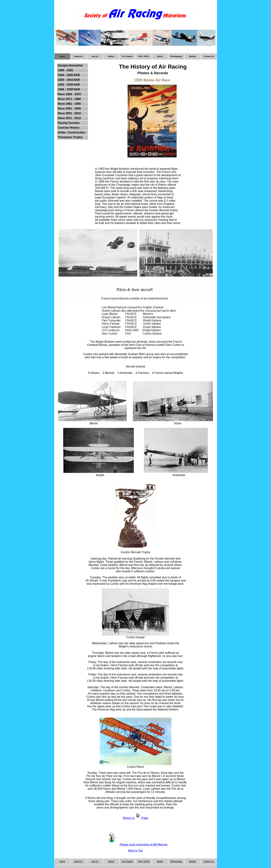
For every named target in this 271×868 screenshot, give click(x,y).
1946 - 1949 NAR (69, 89)
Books (160, 56)
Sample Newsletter (70, 65)
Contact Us (209, 56)
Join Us (95, 56)
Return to (129, 818)
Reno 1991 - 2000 (69, 109)
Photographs (176, 56)
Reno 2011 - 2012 (69, 118)
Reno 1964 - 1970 (69, 94)
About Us (79, 56)
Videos (111, 56)
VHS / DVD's (144, 56)
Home (62, 56)
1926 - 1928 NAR (69, 75)
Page (144, 818)
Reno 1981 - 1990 (69, 104)
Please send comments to (136, 845)
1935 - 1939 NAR (69, 85)
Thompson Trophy (70, 137)
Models (193, 56)
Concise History (69, 128)
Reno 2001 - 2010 (69, 113)
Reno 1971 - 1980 (69, 99)
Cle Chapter (127, 56)
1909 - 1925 (65, 70)
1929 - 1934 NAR (69, 80)
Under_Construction (72, 132)
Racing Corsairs (69, 123)
